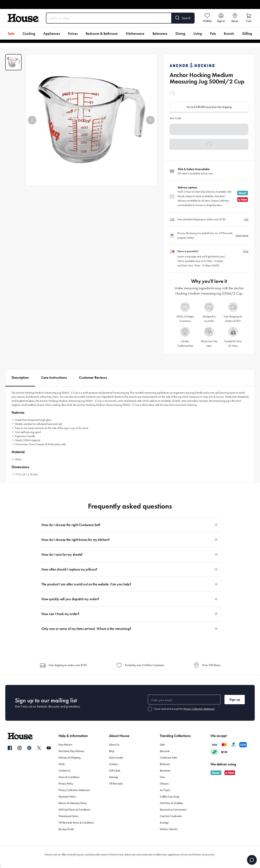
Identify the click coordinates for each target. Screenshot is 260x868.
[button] (32, 120)
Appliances (52, 34)
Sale (11, 34)
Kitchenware (135, 34)
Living (198, 34)
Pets (213, 34)
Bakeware (160, 34)
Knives (73, 34)
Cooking (29, 34)
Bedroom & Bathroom (102, 34)
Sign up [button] (235, 699)
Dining (180, 34)
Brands (229, 34)
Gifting (247, 34)
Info (246, 219)
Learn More (242, 235)
